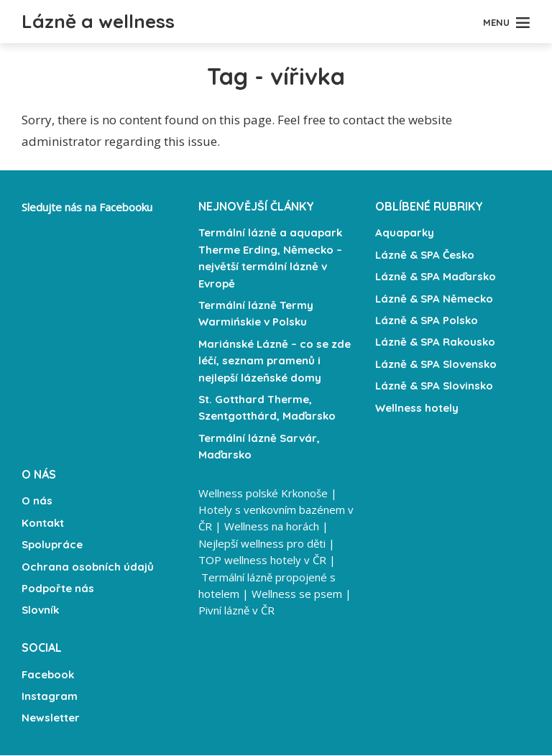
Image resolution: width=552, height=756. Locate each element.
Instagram (50, 697)
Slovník (40, 610)
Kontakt (43, 523)
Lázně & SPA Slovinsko (434, 386)
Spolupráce (52, 544)
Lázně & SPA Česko (425, 255)
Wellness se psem (297, 591)
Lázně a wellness (108, 20)
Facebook (48, 674)
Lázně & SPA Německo (434, 299)
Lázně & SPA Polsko (427, 320)
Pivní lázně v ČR (236, 607)
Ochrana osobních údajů (88, 567)
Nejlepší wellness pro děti (262, 542)
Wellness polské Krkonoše (263, 494)
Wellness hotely (417, 408)
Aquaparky (405, 232)
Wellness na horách (272, 526)
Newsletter (51, 718)
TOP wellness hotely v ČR (262, 558)
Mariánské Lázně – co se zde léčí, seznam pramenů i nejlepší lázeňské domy (275, 361)
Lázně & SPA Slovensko (436, 364)
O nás (37, 501)
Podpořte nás (58, 588)
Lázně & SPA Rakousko (435, 342)
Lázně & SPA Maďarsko (436, 276)
